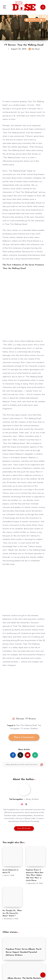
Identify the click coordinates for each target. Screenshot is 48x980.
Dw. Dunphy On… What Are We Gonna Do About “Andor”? (12, 913)
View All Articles (24, 828)
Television (20, 719)
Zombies (34, 729)
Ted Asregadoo (16, 799)
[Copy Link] (24, 764)
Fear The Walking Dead (26, 725)
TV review (25, 729)
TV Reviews (31, 719)
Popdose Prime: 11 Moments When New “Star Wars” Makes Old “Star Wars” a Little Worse (35, 875)
